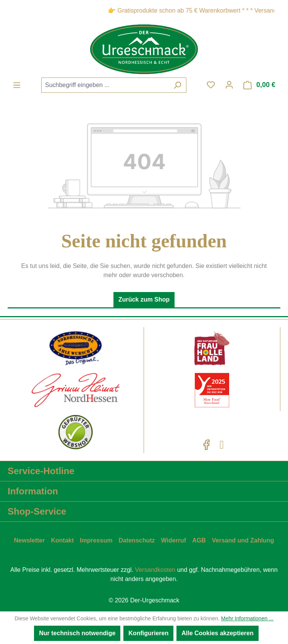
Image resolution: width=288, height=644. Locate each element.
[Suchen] (177, 85)
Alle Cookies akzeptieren (218, 633)
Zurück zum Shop (144, 299)
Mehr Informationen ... (247, 618)
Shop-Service (37, 511)
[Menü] (17, 85)
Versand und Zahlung (243, 540)
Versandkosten (155, 570)
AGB (199, 540)
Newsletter (30, 540)
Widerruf (174, 540)
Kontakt (62, 540)
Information (33, 491)
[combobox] (105, 85)
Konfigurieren (148, 633)
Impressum (96, 540)
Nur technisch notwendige (77, 633)
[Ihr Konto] (229, 85)
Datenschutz (137, 540)
